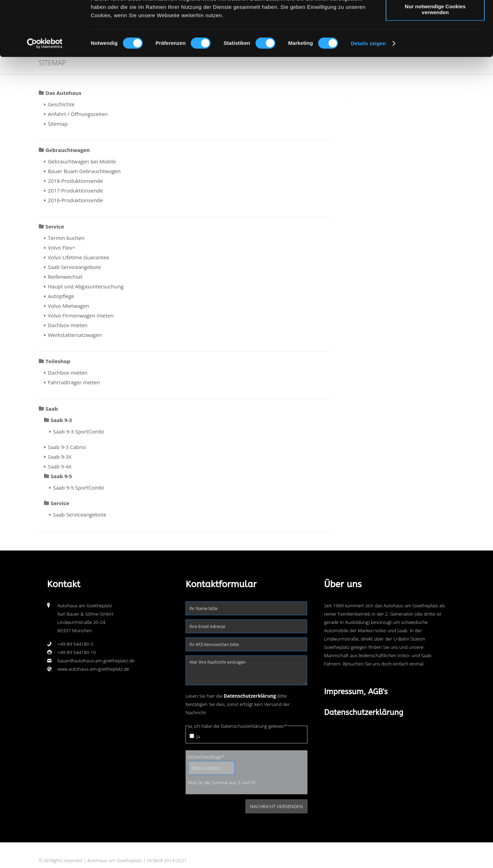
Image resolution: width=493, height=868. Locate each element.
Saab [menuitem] (52, 409)
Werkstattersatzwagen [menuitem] (75, 335)
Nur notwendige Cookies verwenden (435, 61)
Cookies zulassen (435, 17)
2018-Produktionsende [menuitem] (75, 181)
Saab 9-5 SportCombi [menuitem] (78, 487)
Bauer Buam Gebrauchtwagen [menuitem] (84, 171)
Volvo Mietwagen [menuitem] (68, 306)
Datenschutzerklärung (364, 713)
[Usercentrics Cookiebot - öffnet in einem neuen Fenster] (45, 95)
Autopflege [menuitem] (61, 296)
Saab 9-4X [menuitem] (60, 466)
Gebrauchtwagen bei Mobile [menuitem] (82, 161)
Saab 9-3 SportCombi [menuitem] (78, 431)
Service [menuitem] (55, 226)
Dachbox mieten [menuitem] (68, 325)
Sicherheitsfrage (206, 756)
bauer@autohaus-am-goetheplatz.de (96, 661)
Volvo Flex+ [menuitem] (61, 248)
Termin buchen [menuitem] (66, 238)
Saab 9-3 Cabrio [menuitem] (67, 447)
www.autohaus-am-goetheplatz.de (93, 669)
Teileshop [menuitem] (58, 361)
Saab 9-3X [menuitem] (60, 457)
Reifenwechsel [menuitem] (65, 277)
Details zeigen (368, 95)
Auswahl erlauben (435, 38)
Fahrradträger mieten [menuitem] (74, 382)
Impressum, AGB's (356, 692)
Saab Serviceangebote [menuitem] (74, 267)
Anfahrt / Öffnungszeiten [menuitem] (78, 114)
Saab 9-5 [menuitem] (61, 476)
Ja (198, 736)
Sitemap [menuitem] (58, 124)
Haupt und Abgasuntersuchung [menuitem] (86, 286)
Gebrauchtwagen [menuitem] (68, 150)
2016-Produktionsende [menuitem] (75, 200)
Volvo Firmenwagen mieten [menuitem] (81, 315)
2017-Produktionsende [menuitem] (75, 190)
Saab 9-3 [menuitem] (61, 420)
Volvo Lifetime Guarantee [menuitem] (78, 257)
